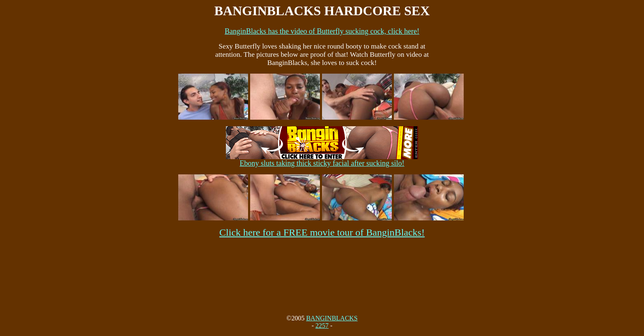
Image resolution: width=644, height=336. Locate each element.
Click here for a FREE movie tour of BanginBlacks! (322, 232)
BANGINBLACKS (332, 318)
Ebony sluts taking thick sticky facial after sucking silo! (322, 160)
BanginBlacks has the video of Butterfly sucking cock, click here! (322, 31)
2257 (322, 326)
